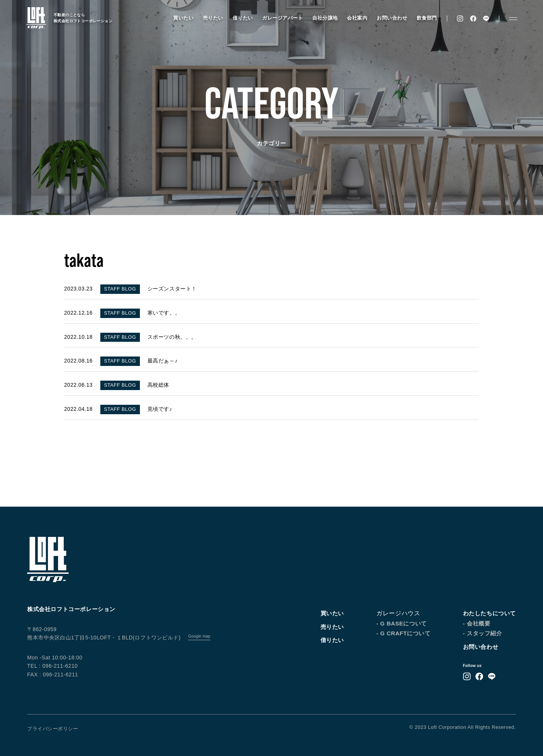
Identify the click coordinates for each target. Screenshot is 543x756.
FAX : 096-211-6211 (53, 675)
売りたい (213, 18)
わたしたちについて (489, 613)
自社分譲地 (325, 18)
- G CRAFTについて (403, 633)
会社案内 (357, 18)
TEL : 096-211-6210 (52, 666)
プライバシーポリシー (53, 729)
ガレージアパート (282, 18)
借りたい (243, 18)
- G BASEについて (402, 623)
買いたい (183, 18)
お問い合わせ (392, 18)
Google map (199, 636)
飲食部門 (427, 18)
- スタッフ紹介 (483, 633)
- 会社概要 (477, 623)
